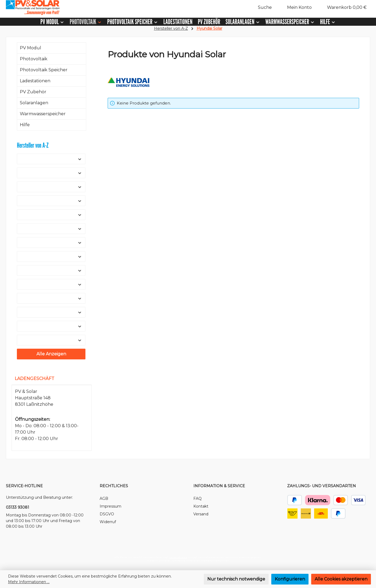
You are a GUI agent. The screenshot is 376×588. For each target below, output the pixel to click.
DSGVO (107, 514)
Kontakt (201, 506)
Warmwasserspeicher (43, 114)
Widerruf (108, 522)
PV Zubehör (33, 92)
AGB (104, 498)
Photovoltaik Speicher (44, 70)
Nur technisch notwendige (236, 579)
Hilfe (25, 125)
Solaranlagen (34, 103)
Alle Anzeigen (51, 354)
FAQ (198, 498)
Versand (201, 514)
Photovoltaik (34, 59)
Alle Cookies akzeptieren (341, 579)
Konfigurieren (290, 579)
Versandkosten (178, 557)
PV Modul (31, 48)
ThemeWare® (221, 560)
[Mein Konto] (297, 8)
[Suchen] (262, 8)
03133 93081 (18, 507)
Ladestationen (35, 81)
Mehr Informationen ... (29, 582)
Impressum (110, 506)
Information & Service (219, 486)
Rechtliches (114, 486)
